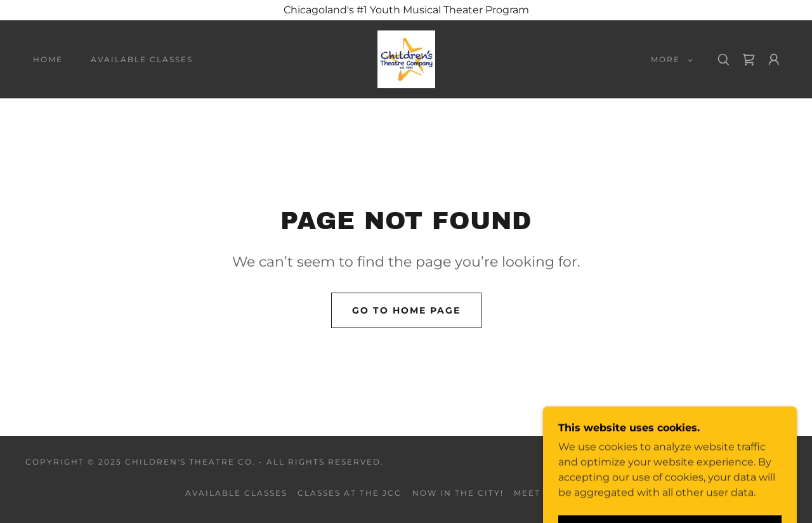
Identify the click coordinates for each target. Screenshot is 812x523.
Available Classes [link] (142, 59)
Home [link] (48, 59)
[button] (669, 60)
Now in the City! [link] (458, 493)
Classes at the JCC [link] (350, 493)
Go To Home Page (406, 310)
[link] (406, 59)
